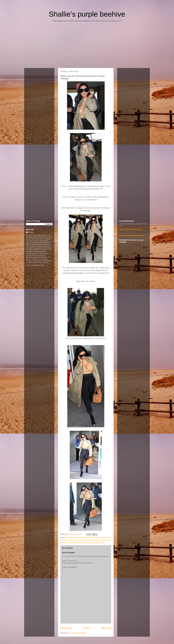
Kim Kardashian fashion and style (78, 538)
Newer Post (66, 628)
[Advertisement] (87, 46)
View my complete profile (35, 265)
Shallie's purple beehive (87, 14)
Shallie (31, 232)
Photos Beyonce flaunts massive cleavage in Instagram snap (89, 540)
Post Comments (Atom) (78, 633)
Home (86, 628)
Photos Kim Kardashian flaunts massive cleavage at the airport (82, 543)
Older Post (106, 628)
